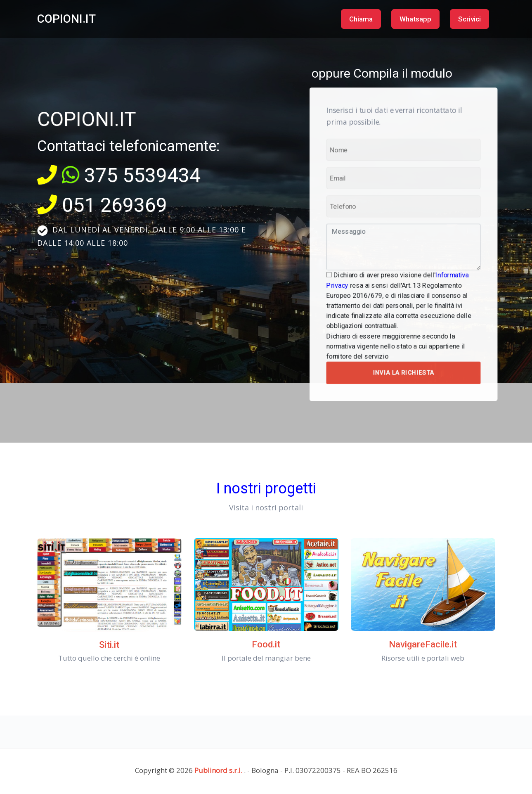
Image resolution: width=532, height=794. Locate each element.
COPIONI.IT (66, 19)
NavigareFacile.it (423, 644)
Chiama (361, 19)
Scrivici (469, 19)
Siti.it (109, 645)
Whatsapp (415, 19)
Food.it (266, 644)
